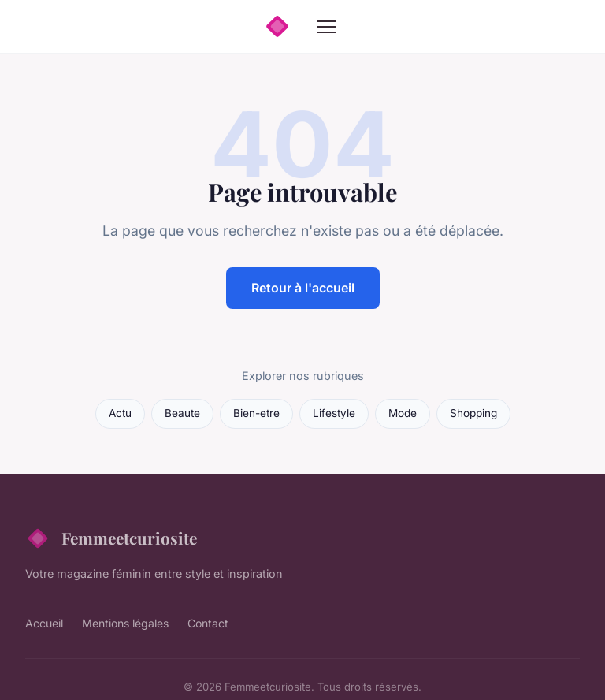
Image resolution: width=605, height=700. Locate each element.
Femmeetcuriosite (111, 538)
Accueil (44, 623)
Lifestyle (334, 413)
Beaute (182, 413)
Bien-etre (256, 413)
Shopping (473, 413)
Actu (120, 413)
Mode (403, 413)
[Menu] (326, 27)
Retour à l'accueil (303, 288)
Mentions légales (125, 623)
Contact (208, 623)
